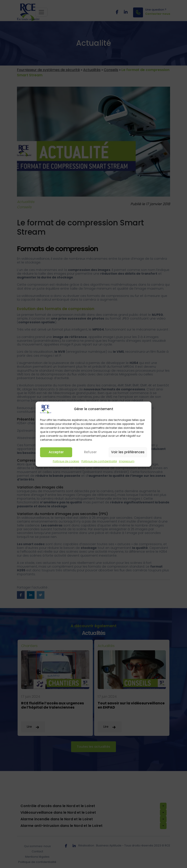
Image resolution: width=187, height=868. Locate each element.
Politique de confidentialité (99, 463)
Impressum (127, 463)
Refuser (90, 454)
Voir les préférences (128, 454)
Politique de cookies (66, 463)
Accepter (56, 454)
